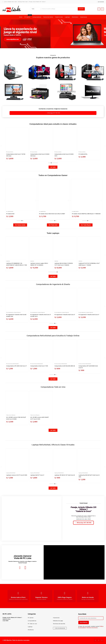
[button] (100, 2)
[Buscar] (60, 9)
